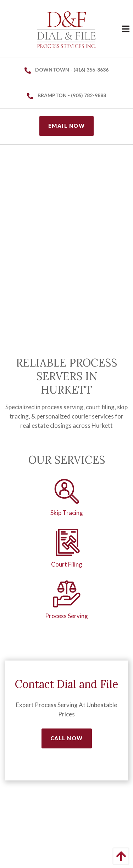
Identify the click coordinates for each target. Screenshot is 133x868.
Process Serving (66, 616)
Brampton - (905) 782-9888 (66, 96)
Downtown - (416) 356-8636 (66, 70)
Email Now (67, 126)
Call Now (67, 738)
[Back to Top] (119, 856)
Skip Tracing (67, 513)
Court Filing (67, 564)
